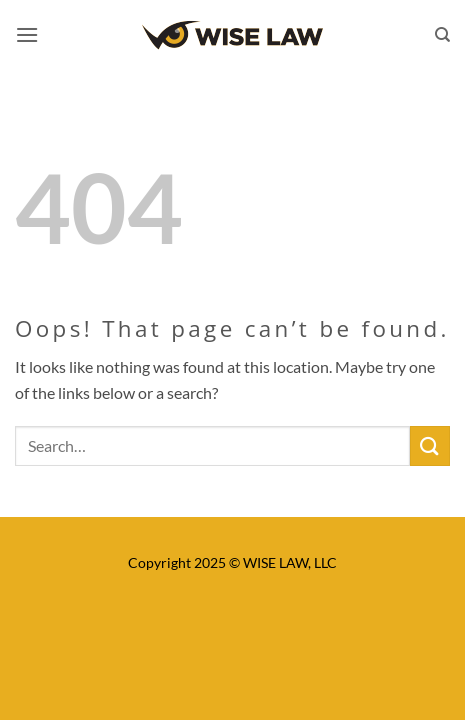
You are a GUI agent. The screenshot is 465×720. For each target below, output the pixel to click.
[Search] (442, 35)
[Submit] (430, 445)
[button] (27, 34)
